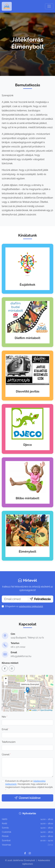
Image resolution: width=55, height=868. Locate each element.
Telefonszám (9, 742)
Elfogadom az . (23, 606)
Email (5, 729)
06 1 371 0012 (18, 647)
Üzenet (6, 755)
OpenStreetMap (46, 710)
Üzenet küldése (28, 798)
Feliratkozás (40, 599)
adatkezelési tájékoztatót (31, 606)
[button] (28, 690)
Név (5, 717)
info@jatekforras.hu (21, 656)
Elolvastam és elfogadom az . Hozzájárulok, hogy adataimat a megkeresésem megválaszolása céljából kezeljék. (29, 786)
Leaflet (33, 710)
